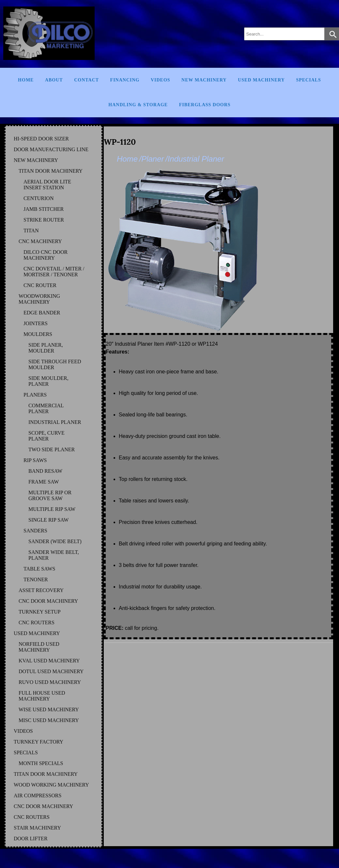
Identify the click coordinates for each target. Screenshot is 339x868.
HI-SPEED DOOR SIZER (41, 139)
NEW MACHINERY (36, 160)
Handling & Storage (138, 105)
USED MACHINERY (37, 633)
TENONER (36, 579)
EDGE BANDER (42, 313)
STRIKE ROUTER (44, 220)
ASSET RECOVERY (41, 590)
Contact (86, 80)
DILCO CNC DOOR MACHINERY (46, 255)
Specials (308, 80)
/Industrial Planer (195, 159)
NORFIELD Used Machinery (39, 647)
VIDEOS (23, 731)
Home (26, 80)
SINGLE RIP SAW (48, 520)
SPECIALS (26, 752)
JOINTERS (36, 323)
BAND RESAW (45, 471)
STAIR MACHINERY (37, 828)
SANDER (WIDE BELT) (55, 541)
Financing (125, 80)
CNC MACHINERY (40, 241)
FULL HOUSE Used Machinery (42, 696)
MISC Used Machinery (49, 720)
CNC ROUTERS (37, 622)
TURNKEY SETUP (40, 612)
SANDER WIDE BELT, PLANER (54, 555)
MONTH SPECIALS (41, 763)
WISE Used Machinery (49, 709)
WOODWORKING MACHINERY (39, 299)
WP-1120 (120, 142)
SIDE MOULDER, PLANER (48, 381)
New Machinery (204, 80)
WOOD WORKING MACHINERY (51, 785)
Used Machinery (261, 80)
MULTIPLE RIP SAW (52, 509)
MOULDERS (38, 334)
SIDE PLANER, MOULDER (46, 348)
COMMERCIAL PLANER (46, 408)
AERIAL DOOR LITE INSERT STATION (47, 185)
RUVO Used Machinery (50, 682)
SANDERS (35, 531)
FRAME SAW (44, 482)
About (54, 80)
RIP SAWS (35, 460)
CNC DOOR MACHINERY (48, 601)
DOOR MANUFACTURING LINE (51, 149)
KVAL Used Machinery (49, 661)
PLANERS (35, 395)
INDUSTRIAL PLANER (55, 422)
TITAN (31, 231)
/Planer (151, 159)
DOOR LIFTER (31, 839)
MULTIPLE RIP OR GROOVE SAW (50, 495)
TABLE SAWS (39, 569)
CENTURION (39, 198)
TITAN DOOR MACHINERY (51, 171)
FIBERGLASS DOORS (205, 105)
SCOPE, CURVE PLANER (46, 436)
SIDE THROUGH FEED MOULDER (55, 364)
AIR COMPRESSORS (38, 796)
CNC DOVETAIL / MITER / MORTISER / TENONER (54, 272)
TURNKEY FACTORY (39, 742)
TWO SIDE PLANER (52, 449)
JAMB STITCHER (44, 209)
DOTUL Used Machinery (51, 671)
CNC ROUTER (40, 285)
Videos (161, 80)
